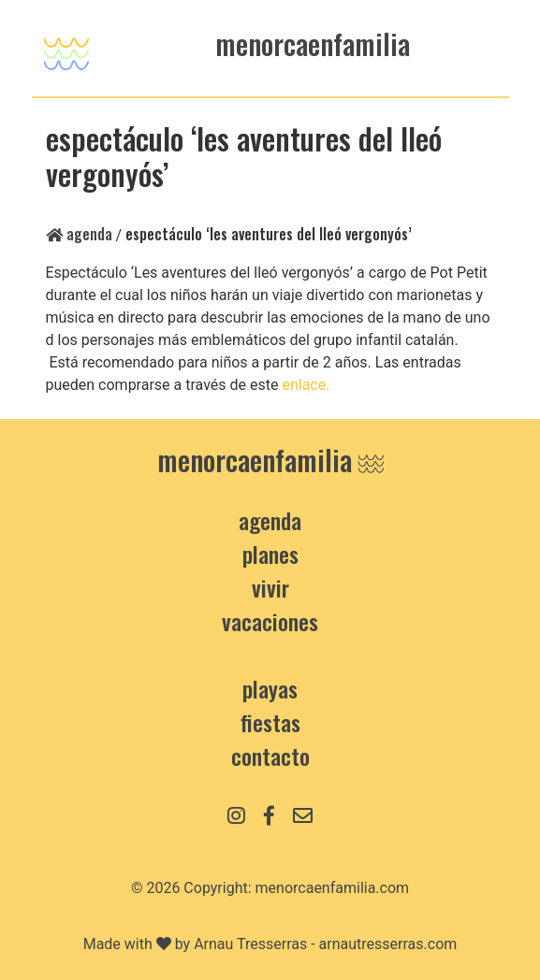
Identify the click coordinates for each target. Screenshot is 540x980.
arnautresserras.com (388, 944)
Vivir (270, 587)
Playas (270, 688)
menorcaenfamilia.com (333, 888)
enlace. (307, 385)
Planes (270, 554)
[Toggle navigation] (66, 48)
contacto (270, 756)
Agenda (79, 234)
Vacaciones (270, 621)
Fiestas (270, 722)
